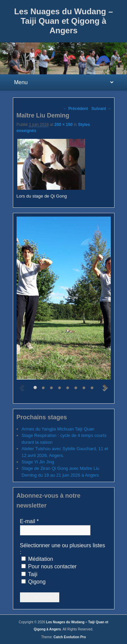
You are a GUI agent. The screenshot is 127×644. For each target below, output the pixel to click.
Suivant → (101, 109)
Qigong (34, 582)
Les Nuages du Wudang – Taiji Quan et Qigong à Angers (64, 21)
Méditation (37, 559)
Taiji (29, 574)
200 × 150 (64, 125)
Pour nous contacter (49, 566)
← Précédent (75, 109)
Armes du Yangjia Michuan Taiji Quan (58, 429)
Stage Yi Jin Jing (38, 462)
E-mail (29, 521)
